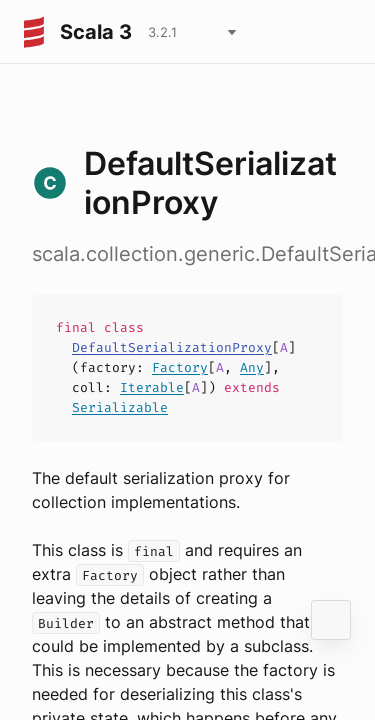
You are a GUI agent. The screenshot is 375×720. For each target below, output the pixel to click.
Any (252, 367)
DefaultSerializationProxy (172, 347)
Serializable (120, 407)
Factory (180, 367)
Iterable (152, 387)
